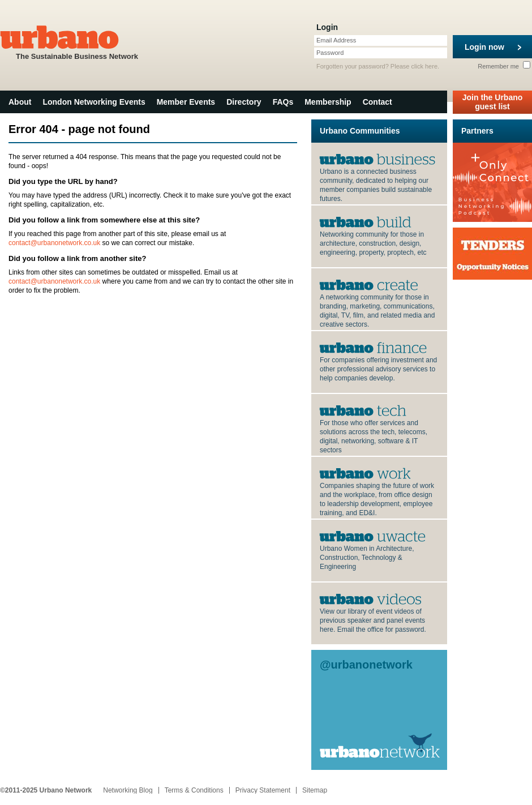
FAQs (283, 102)
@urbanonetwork (366, 665)
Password (330, 53)
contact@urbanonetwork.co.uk (54, 243)
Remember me (504, 66)
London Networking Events (94, 102)
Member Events (186, 102)
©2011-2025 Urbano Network (46, 790)
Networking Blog (128, 790)
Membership (328, 102)
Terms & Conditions (194, 790)
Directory (244, 102)
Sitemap (315, 790)
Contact (377, 102)
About (20, 102)
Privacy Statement (263, 790)
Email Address (336, 40)
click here (424, 66)
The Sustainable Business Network (77, 42)
